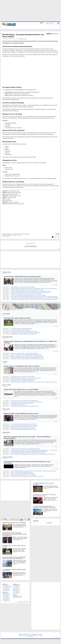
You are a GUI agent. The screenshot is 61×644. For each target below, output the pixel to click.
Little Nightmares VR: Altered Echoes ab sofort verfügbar (23, 287)
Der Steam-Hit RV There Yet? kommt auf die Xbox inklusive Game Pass (26, 294)
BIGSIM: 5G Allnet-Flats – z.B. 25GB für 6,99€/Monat (22, 381)
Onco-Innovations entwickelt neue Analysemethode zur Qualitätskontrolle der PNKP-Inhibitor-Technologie (33, 471)
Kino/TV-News (7, 385)
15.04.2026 (5, 598)
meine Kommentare (18, 602)
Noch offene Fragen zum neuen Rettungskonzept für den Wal (24, 331)
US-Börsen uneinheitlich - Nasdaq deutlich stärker (22, 329)
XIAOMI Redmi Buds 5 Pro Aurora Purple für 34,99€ (22, 403)
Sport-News (6, 409)
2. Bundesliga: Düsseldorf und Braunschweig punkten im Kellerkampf (26, 333)
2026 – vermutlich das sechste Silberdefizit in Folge (22, 472)
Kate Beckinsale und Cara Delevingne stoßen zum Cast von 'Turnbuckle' (26, 402)
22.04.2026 (5, 588)
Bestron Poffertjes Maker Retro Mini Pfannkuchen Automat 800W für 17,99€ (27, 357)
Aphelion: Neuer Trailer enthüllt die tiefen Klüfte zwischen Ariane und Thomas (27, 290)
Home (20, 635)
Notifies (28, 602)
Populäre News (16, 596)
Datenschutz (26, 634)
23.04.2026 (5, 587)
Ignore (24, 602)
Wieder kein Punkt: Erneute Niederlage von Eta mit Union (21, 414)
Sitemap (20, 634)
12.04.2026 (16, 586)
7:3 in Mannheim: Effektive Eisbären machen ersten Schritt (23, 424)
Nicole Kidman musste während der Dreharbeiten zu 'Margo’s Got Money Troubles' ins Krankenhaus (15, 534)
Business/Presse (8, 457)
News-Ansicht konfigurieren (24, 601)
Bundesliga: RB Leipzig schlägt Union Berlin (17, 318)
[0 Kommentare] (6, 236)
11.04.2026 (16, 587)
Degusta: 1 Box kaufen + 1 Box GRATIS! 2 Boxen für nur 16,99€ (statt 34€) (27, 356)
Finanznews (6, 432)
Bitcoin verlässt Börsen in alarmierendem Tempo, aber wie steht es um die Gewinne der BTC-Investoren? (33, 454)
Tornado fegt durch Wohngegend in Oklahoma (21, 330)
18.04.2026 (5, 595)
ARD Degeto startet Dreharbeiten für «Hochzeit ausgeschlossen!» (25, 406)
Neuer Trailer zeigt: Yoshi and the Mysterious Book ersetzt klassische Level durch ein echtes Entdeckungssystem (35, 297)
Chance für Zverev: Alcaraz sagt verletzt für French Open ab (24, 427)
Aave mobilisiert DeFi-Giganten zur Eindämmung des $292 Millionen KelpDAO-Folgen (29, 452)
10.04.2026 (16, 588)
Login (48, 23)
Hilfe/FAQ (35, 635)
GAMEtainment (23, 39)
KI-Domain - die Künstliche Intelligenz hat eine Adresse (23, 474)
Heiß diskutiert (16, 597)
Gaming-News (7, 272)
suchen (49, 523)
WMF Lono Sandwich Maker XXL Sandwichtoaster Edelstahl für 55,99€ (26, 355)
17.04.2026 (5, 596)
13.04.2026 (5, 601)
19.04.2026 (5, 593)
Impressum (40, 634)
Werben (31, 635)
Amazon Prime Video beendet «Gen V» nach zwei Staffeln (21, 389)
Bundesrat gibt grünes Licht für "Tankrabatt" (14, 523)
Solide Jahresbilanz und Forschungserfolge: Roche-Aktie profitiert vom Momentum (14, 558)
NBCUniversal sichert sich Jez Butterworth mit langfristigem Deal (25, 401)
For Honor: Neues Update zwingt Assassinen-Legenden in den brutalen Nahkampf (28, 295)
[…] (50, 282)
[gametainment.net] (6, 235)
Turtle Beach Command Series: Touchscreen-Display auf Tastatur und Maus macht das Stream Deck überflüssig (35, 298)
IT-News (5, 362)
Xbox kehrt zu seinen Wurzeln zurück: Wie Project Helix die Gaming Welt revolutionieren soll (31, 293)
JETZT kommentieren (30, 246)
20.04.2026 (5, 591)
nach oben (56, 637)
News (27, 635)
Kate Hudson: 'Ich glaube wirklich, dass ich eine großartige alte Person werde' (27, 359)
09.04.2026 (16, 589)
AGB (30, 634)
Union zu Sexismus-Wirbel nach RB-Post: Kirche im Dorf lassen (25, 425)
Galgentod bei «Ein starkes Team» (18, 405)
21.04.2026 (5, 589)
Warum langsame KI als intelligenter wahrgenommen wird (23, 379)
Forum (24, 635)
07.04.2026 (16, 592)
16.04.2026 (5, 597)
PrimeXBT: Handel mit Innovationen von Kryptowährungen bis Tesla (25, 449)
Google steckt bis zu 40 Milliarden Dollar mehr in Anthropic (22, 366)
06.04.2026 (16, 593)
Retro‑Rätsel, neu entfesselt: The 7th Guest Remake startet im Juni (44, 495)
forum (59, 249)
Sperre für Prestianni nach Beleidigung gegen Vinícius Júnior (24, 429)
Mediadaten (34, 634)
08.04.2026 (16, 591)
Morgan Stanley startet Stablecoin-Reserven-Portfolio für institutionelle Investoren (28, 453)
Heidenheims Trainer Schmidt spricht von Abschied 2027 (23, 428)
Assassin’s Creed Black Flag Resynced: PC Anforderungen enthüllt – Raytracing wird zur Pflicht (31, 291)
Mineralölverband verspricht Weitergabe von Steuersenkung (24, 334)
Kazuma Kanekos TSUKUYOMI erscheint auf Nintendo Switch (22, 277)
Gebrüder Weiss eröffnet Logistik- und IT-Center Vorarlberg (24, 475)
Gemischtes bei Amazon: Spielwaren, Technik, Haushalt (23, 377)
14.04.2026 (5, 600)
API (39, 635)
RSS (41, 635)
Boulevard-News (8, 337)
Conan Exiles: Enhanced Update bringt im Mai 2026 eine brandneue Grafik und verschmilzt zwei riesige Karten (34, 299)
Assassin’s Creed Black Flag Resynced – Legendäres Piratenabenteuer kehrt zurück (44, 507)
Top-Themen (6, 314)
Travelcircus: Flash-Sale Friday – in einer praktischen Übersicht (24, 353)
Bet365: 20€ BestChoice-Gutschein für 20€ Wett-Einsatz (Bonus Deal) (26, 378)
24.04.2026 (5, 586)
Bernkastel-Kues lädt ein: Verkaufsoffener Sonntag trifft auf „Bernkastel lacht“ (27, 476)
